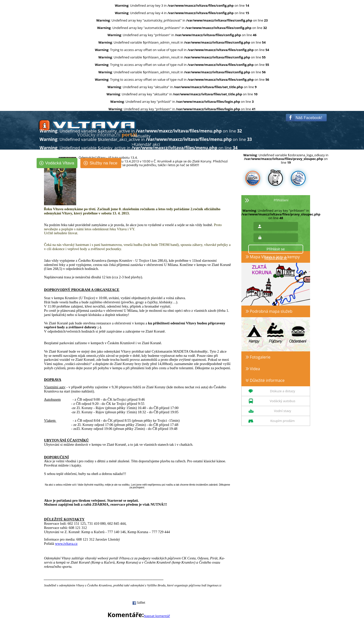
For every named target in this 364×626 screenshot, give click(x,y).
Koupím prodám (283, 421)
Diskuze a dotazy (283, 391)
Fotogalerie (258, 357)
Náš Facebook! (305, 118)
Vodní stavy (283, 411)
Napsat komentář (157, 616)
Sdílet (139, 602)
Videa (253, 369)
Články (140, 153)
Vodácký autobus (283, 401)
